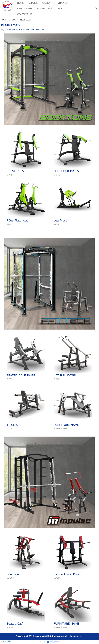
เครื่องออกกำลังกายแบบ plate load (20, 30)
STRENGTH (13, 20)
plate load (40, 30)
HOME (4, 20)
